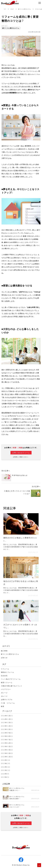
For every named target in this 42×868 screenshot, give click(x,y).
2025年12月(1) (7, 722)
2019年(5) (5, 777)
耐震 (3, 706)
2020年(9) (5, 774)
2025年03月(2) (7, 753)
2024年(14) (6, 760)
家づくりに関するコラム (25, 9)
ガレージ (4, 693)
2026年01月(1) (7, 719)
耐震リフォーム (7, 682)
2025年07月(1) (7, 740)
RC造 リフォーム (8, 703)
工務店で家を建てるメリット (12, 686)
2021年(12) (6, 770)
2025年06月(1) (7, 743)
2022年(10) (6, 767)
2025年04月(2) (7, 750)
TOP (5, 9)
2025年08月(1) (7, 736)
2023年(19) (6, 763)
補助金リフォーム (8, 672)
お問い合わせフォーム (21, 453)
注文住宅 (4, 676)
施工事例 (4, 651)
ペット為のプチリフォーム (11, 679)
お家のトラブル (7, 699)
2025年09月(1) (7, 733)
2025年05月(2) (7, 746)
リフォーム (5, 669)
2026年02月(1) (7, 716)
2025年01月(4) (7, 757)
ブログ (12, 9)
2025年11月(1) (7, 726)
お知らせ (4, 658)
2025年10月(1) (7, 729)
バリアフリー (6, 689)
